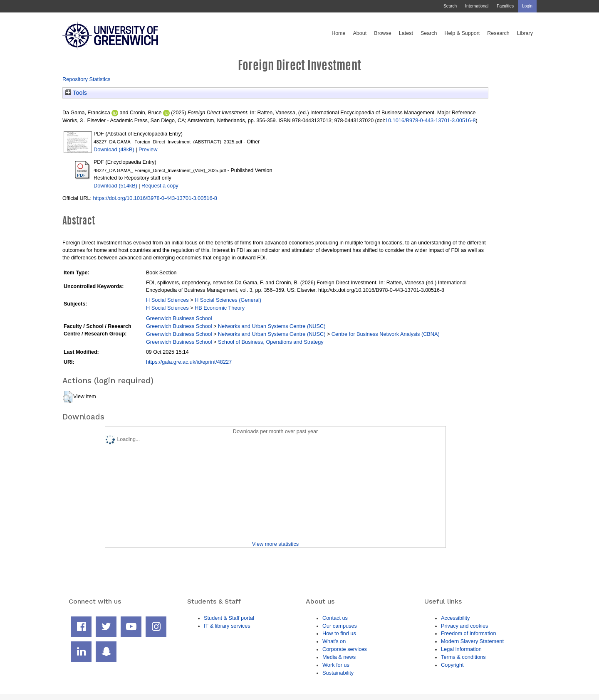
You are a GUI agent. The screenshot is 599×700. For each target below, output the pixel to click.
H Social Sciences (167, 300)
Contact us (335, 618)
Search (450, 6)
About (360, 33)
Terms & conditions (463, 657)
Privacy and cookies (464, 626)
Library (525, 33)
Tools (76, 93)
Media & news (339, 657)
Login (527, 6)
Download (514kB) (115, 186)
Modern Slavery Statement (472, 641)
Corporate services (345, 649)
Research (498, 33)
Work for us (336, 665)
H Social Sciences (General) (228, 300)
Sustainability (338, 673)
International (477, 6)
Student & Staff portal (229, 618)
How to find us (339, 633)
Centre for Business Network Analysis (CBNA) (386, 334)
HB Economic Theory (220, 308)
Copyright (452, 665)
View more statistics (275, 544)
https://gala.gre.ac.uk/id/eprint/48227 (189, 362)
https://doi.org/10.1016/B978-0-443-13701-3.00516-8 (155, 198)
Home (338, 33)
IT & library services (227, 626)
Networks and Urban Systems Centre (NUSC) (272, 326)
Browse (383, 33)
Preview (148, 149)
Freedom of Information (469, 633)
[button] (68, 397)
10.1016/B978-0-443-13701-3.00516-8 (431, 120)
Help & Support (462, 33)
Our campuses (340, 626)
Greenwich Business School (179, 318)
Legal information (461, 649)
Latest (406, 33)
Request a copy (160, 186)
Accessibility (455, 618)
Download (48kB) (114, 149)
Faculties (505, 6)
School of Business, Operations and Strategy (271, 342)
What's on (334, 641)
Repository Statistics (87, 79)
